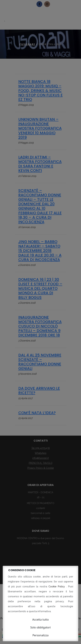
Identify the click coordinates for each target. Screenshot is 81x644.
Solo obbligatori (40, 627)
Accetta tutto (40, 620)
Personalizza (41, 635)
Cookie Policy (57, 587)
